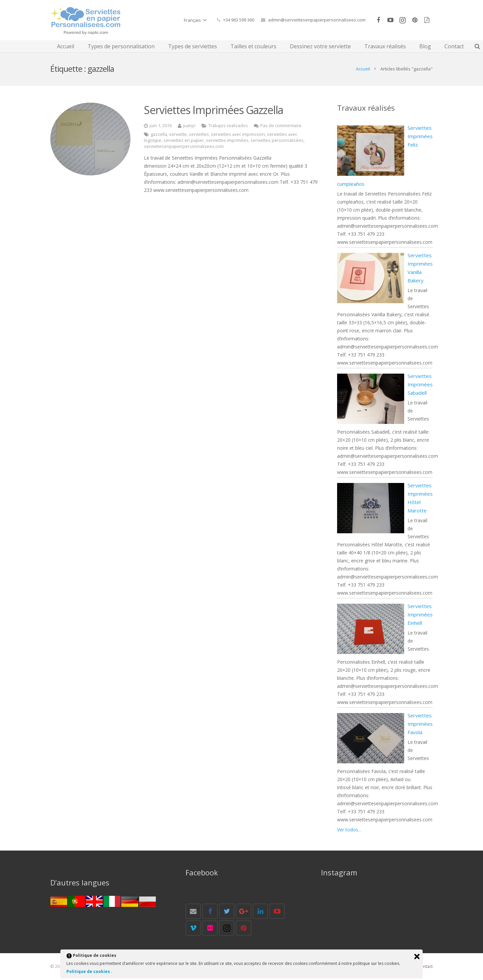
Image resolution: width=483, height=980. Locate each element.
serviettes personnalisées (277, 140)
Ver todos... (349, 830)
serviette (178, 134)
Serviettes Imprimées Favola (420, 724)
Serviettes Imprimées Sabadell (420, 384)
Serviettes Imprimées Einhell (420, 614)
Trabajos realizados (228, 126)
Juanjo (189, 126)
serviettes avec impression (238, 134)
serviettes (199, 134)
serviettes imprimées (227, 140)
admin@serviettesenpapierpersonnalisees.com (317, 20)
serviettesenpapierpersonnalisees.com (184, 146)
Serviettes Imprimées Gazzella (213, 110)
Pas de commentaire (281, 126)
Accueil (363, 69)
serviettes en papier (184, 140)
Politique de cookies (89, 971)
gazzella (159, 134)
